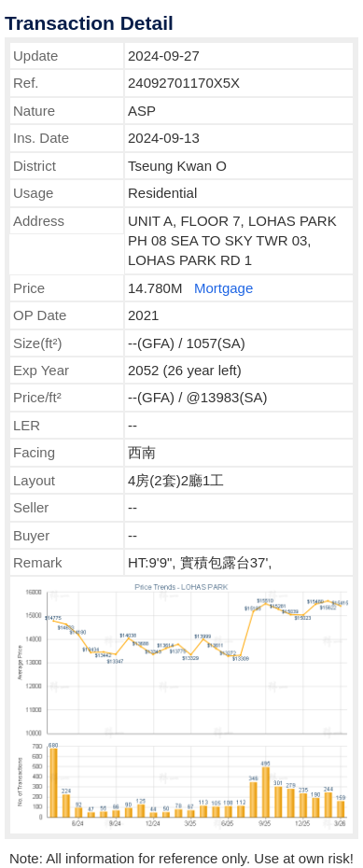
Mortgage (223, 288)
